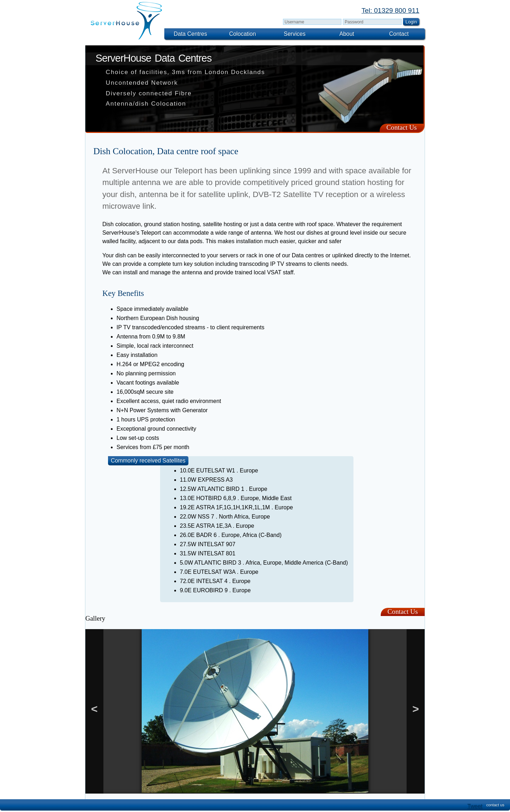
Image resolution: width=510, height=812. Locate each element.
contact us (495, 805)
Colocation (243, 34)
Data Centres (190, 34)
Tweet (475, 806)
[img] (127, 21)
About (347, 34)
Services (294, 34)
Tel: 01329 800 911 (390, 10)
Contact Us (402, 127)
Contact (399, 34)
